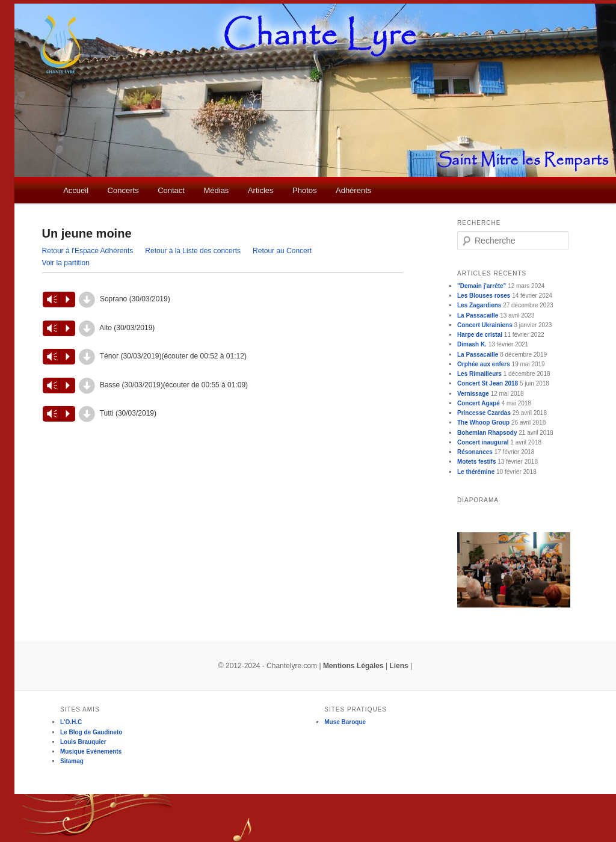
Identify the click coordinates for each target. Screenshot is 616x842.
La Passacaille (478, 315)
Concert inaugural (483, 442)
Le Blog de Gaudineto (91, 732)
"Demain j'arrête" (482, 286)
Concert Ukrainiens (485, 325)
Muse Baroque (345, 722)
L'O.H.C (71, 722)
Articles (261, 190)
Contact (171, 190)
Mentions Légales (353, 666)
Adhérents (353, 190)
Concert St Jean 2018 (488, 383)
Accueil (76, 190)
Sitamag (72, 761)
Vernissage (473, 394)
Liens (399, 666)
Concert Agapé (479, 403)
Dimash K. (472, 344)
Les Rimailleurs (479, 374)
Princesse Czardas (484, 413)
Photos (304, 190)
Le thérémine (476, 472)
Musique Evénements (91, 751)
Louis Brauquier (83, 742)
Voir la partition (66, 263)
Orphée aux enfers (484, 364)
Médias (216, 190)
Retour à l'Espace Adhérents (88, 251)
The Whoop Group (483, 423)
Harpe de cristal (480, 335)
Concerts (123, 190)
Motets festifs (476, 462)
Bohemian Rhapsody (487, 433)
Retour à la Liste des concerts (193, 251)
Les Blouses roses (484, 296)
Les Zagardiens (479, 305)
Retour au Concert (282, 251)
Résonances (475, 452)
